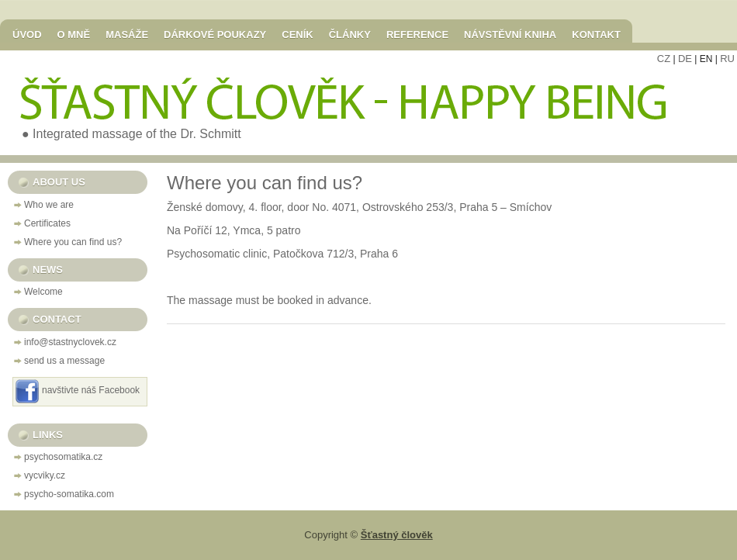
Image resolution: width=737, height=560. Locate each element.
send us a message (64, 361)
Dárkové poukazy (215, 34)
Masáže (127, 34)
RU (727, 59)
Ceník (297, 34)
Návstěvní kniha (510, 34)
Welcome (43, 292)
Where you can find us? (73, 242)
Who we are (49, 205)
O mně (74, 34)
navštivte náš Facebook (91, 390)
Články (350, 34)
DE (685, 59)
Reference (417, 34)
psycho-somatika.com (69, 494)
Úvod (27, 34)
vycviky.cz (45, 475)
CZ (664, 59)
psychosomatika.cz (63, 457)
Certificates (47, 223)
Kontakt (596, 34)
